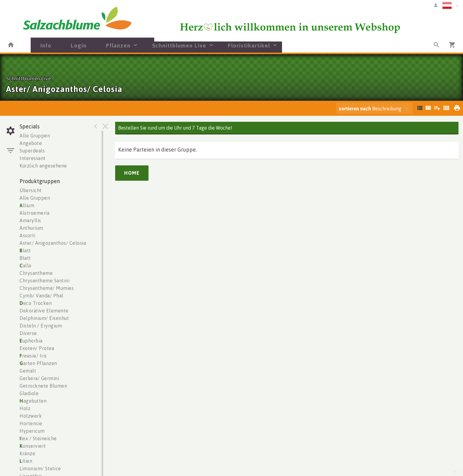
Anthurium (31, 228)
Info (46, 45)
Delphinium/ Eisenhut (44, 318)
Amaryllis (30, 220)
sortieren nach (356, 109)
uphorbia (31, 341)
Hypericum (32, 431)
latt (25, 250)
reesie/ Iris (33, 356)
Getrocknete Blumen (43, 386)
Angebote (31, 143)
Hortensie (31, 423)
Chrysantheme (36, 273)
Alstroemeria (34, 213)
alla (25, 266)
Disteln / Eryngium (41, 326)
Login (79, 45)
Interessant (33, 158)
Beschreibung (370, 109)
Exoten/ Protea (37, 348)
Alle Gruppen (35, 136)
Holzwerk (31, 416)
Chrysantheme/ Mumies (47, 288)
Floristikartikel (249, 45)
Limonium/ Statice (40, 468)
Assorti (28, 235)
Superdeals (32, 151)
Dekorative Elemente (44, 311)
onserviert (33, 446)
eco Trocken (36, 303)
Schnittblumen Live (179, 45)
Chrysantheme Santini (44, 281)
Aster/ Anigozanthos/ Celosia (53, 243)
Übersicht (31, 190)
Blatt (25, 258)
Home (132, 173)
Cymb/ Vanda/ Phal (41, 296)
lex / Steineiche (38, 438)
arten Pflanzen (38, 363)
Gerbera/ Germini (39, 378)
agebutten (33, 401)
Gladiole (29, 393)
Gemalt (28, 371)
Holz (25, 408)
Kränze (27, 453)
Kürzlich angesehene (43, 166)
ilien (26, 461)
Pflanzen (118, 45)
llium (27, 205)
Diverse (28, 333)
